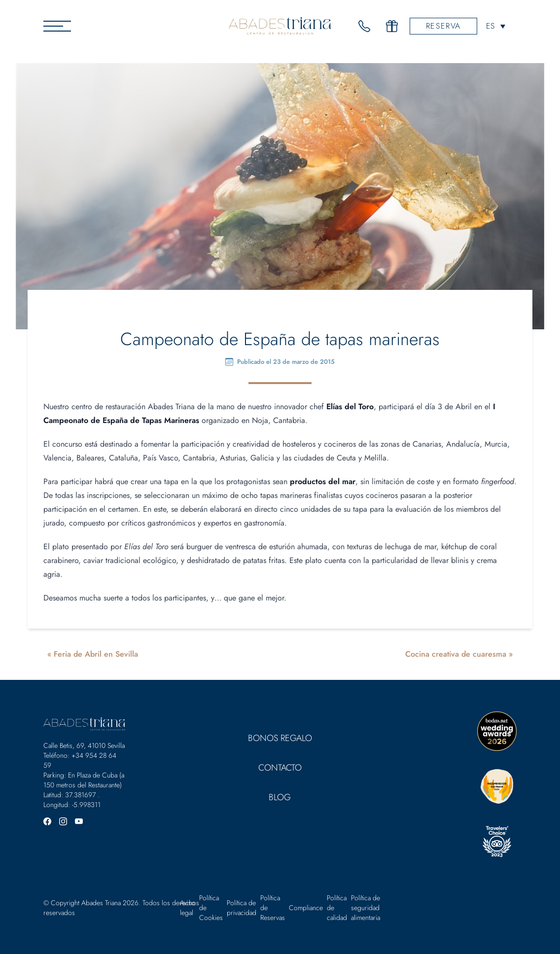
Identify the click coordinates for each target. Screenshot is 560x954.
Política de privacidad (242, 908)
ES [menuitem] (490, 26)
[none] (496, 26)
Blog (280, 797)
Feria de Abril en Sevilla (96, 654)
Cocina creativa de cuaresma (456, 654)
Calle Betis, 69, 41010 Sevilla (84, 745)
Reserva (443, 26)
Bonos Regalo (280, 738)
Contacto (280, 768)
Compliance (306, 908)
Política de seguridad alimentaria (366, 908)
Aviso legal (188, 908)
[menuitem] (496, 26)
